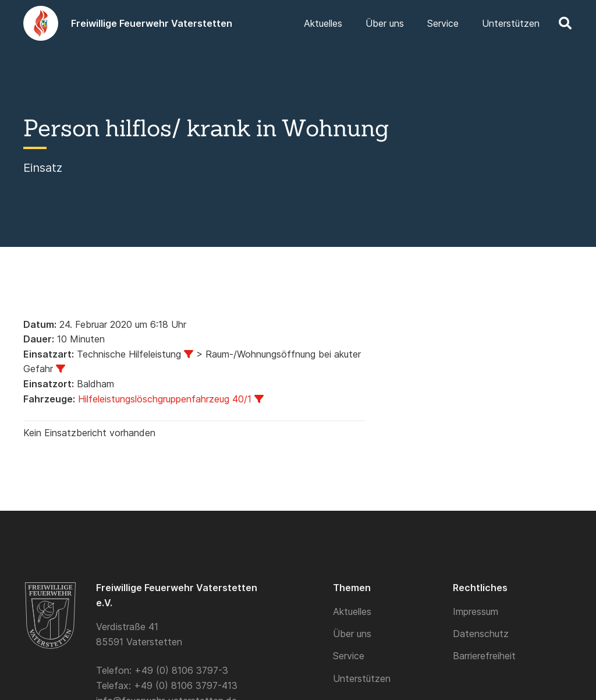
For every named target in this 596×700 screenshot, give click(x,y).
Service (349, 656)
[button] (565, 23)
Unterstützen (362, 678)
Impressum (476, 611)
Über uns (352, 634)
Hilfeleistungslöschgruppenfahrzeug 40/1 (165, 399)
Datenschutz (481, 634)
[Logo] (41, 23)
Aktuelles (352, 611)
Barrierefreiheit (484, 656)
